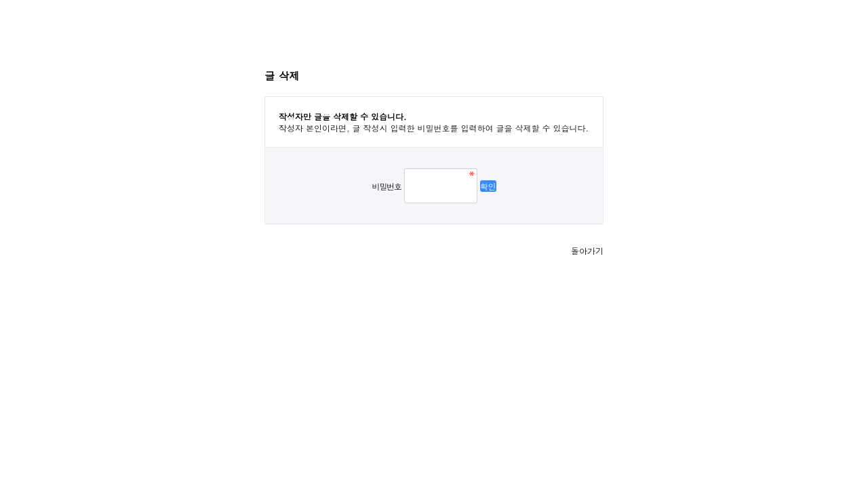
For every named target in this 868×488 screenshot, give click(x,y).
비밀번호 (386, 186)
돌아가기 (587, 250)
